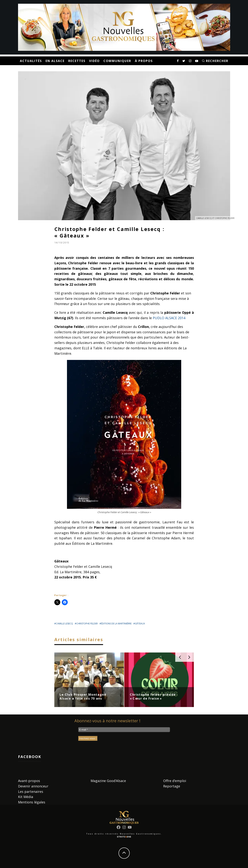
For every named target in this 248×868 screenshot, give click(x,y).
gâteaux (140, 624)
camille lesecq (64, 624)
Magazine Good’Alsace (108, 781)
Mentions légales (32, 802)
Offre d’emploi (175, 781)
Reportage (172, 786)
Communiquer (117, 61)
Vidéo (94, 61)
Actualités (31, 61)
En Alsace (55, 61)
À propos (144, 61)
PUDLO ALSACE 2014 (169, 318)
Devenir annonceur (33, 786)
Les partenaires (31, 792)
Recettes (77, 61)
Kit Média (26, 797)
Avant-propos (29, 781)
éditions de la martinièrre (116, 624)
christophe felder (87, 624)
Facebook (30, 757)
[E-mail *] (124, 730)
